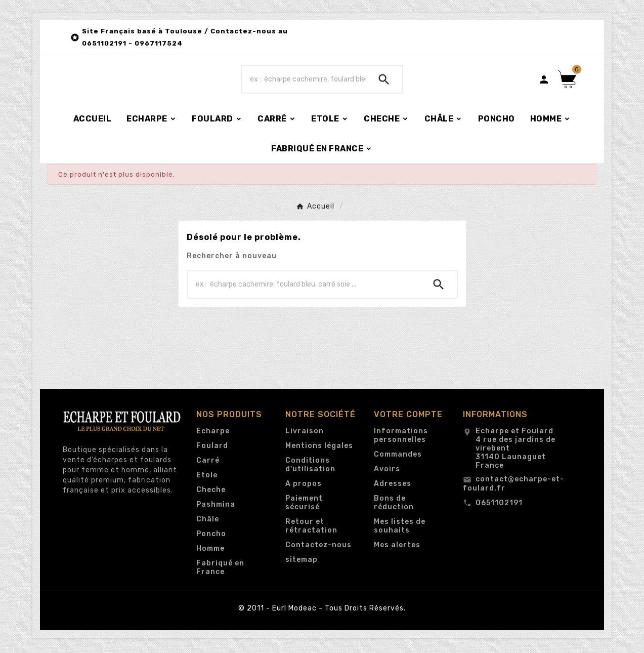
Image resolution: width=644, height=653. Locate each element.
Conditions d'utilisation (310, 467)
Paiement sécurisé (304, 505)
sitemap (302, 562)
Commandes (398, 457)
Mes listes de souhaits (400, 528)
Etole (207, 478)
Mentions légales (319, 448)
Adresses (393, 486)
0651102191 (499, 505)
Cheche (211, 492)
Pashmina (216, 507)
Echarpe (213, 434)
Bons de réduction (394, 505)
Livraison (305, 434)
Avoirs (387, 472)
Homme (210, 551)
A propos (304, 486)
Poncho (211, 536)
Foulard (212, 448)
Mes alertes (397, 547)
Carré (208, 463)
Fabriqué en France (220, 570)
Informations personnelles (401, 438)
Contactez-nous (318, 547)
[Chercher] (304, 80)
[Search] (384, 80)
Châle (208, 522)
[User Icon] (544, 80)
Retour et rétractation (311, 528)
